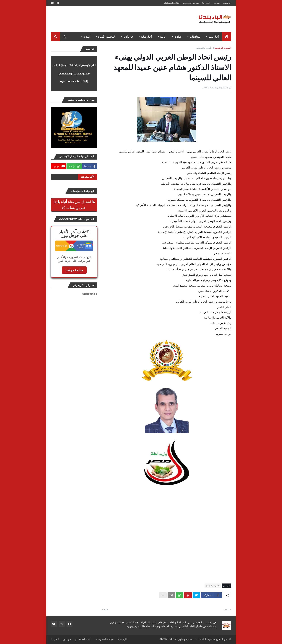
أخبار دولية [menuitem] (146, 37)
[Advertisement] (119, 19)
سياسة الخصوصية (191, 3)
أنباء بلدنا (199, 639)
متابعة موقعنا (74, 270)
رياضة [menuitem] (163, 37)
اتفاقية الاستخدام (172, 3)
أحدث (226, 609)
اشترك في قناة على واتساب (74, 205)
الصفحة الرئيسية (223, 48)
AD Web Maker (168, 639)
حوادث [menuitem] (178, 37)
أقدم (106, 609)
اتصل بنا (206, 3)
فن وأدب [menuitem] (128, 37)
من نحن (216, 3)
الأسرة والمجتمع (204, 48)
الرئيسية (227, 3)
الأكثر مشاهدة (88, 177)
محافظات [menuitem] (195, 37)
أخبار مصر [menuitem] (214, 37)
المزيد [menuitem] (87, 37)
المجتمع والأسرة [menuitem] (107, 37)
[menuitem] (226, 37)
